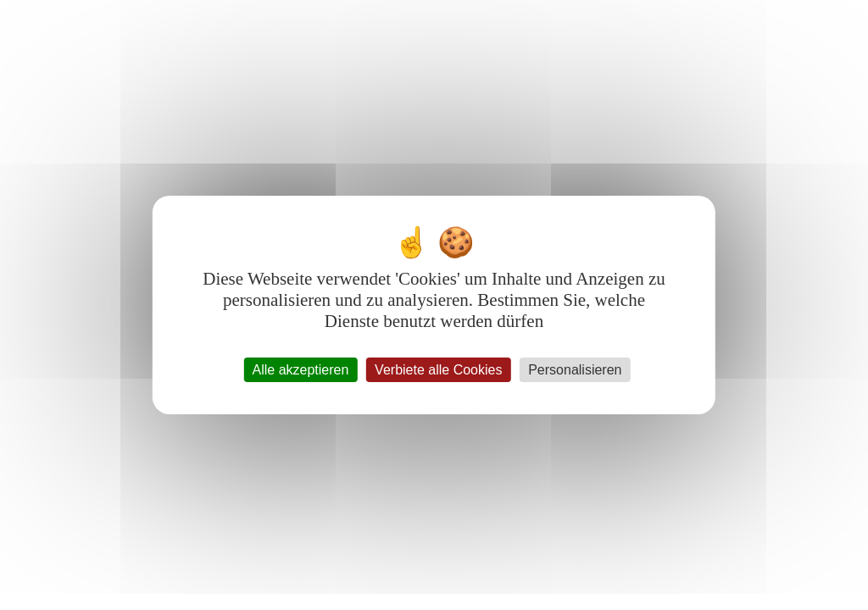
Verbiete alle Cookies (438, 370)
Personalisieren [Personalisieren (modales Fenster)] (575, 370)
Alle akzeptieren (301, 370)
